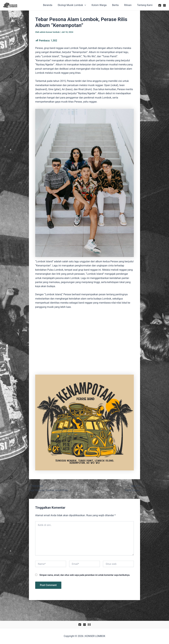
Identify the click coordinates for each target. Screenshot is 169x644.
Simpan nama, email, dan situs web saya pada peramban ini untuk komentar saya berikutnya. (85, 575)
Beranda (50, 5)
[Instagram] (164, 5)
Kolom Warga (101, 5)
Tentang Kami (145, 5)
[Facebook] (160, 5)
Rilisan (129, 5)
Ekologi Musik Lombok (74, 5)
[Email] (89, 625)
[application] (87, 5)
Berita (117, 5)
